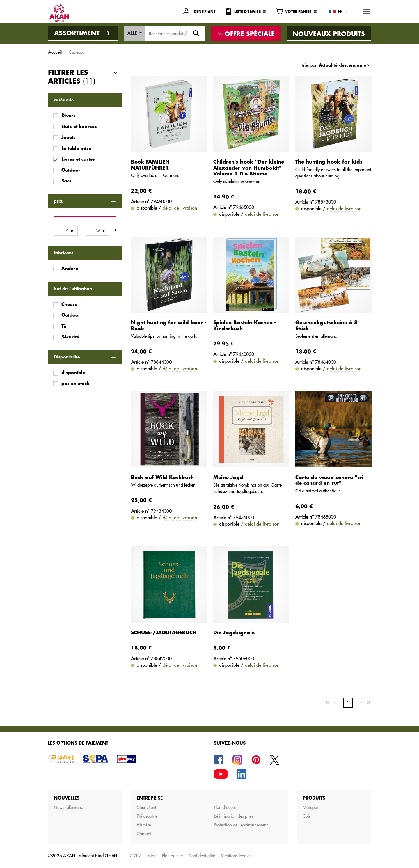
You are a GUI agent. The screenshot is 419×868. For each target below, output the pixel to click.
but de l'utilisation (73, 289)
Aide (152, 856)
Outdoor (71, 170)
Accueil (55, 52)
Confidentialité (202, 856)
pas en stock (76, 384)
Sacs (66, 181)
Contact (144, 834)
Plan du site (172, 856)
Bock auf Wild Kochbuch (162, 477)
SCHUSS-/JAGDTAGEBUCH (164, 633)
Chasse (69, 305)
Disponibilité (67, 357)
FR (340, 11)
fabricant (63, 253)
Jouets (69, 137)
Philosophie (147, 816)
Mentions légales (236, 856)
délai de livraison (180, 208)
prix (58, 201)
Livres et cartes (78, 159)
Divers (69, 116)
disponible (73, 373)
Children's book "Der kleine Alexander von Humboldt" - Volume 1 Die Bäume (249, 168)
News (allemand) (69, 807)
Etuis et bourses (79, 127)
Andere (70, 269)
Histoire (144, 825)
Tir (64, 326)
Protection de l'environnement (241, 825)
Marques (311, 807)
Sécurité (70, 337)
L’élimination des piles (234, 816)
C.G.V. (136, 856)
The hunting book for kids (329, 162)
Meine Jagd (228, 477)
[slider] (53, 216)
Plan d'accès (225, 807)
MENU (367, 10)
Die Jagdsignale (234, 633)
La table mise (76, 149)
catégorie (64, 100)
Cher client (147, 807)
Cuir (307, 816)
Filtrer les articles (72, 77)
